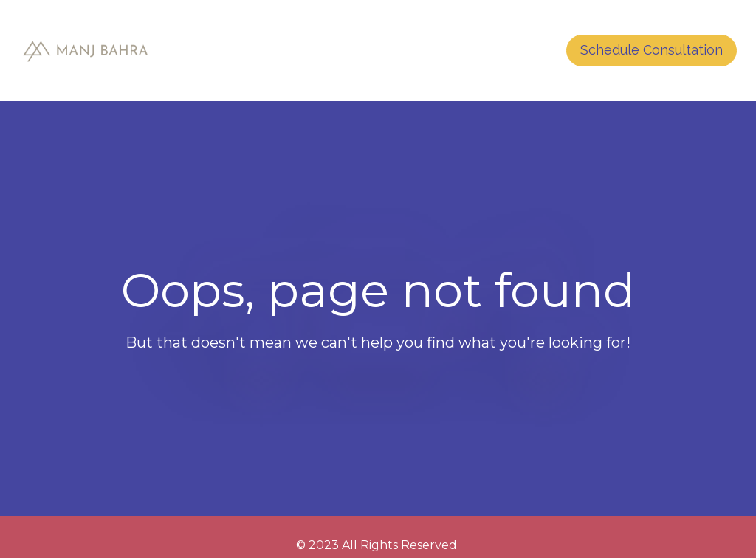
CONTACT (507, 51)
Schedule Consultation (652, 50)
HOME (434, 51)
